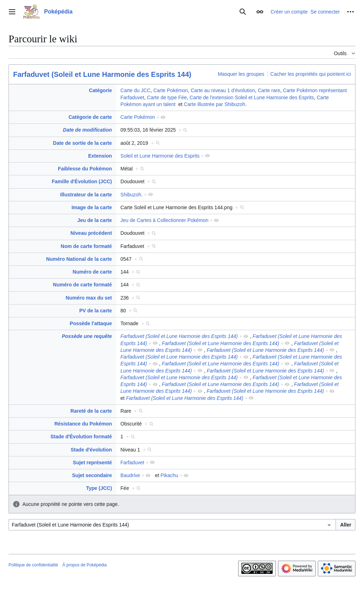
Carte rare (269, 90)
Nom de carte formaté (86, 246)
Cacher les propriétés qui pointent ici (311, 74)
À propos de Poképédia (84, 565)
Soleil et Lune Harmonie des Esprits (160, 156)
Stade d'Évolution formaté (81, 437)
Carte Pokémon (170, 90)
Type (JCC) (99, 488)
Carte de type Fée (167, 97)
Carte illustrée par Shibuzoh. (215, 104)
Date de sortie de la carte (82, 143)
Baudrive (130, 475)
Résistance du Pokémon (83, 424)
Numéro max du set (89, 298)
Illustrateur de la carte (86, 195)
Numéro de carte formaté (82, 285)
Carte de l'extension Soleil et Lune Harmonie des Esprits (252, 97)
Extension (100, 156)
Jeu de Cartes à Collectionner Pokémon (164, 220)
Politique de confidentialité (33, 565)
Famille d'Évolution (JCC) (82, 181)
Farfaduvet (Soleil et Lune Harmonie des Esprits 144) (102, 74)
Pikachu (170, 475)
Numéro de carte (92, 272)
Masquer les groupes (241, 74)
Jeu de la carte (95, 220)
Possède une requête (87, 336)
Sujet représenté (92, 462)
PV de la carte (96, 311)
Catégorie (100, 90)
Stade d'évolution (91, 450)
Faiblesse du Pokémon (85, 169)
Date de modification (87, 130)
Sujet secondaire (92, 475)
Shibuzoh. (132, 195)
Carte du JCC (136, 90)
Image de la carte (92, 207)
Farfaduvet (132, 462)
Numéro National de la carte (79, 259)
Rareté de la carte (91, 411)
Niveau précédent (91, 233)
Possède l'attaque (91, 323)
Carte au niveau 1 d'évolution (223, 90)
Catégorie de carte (90, 117)
